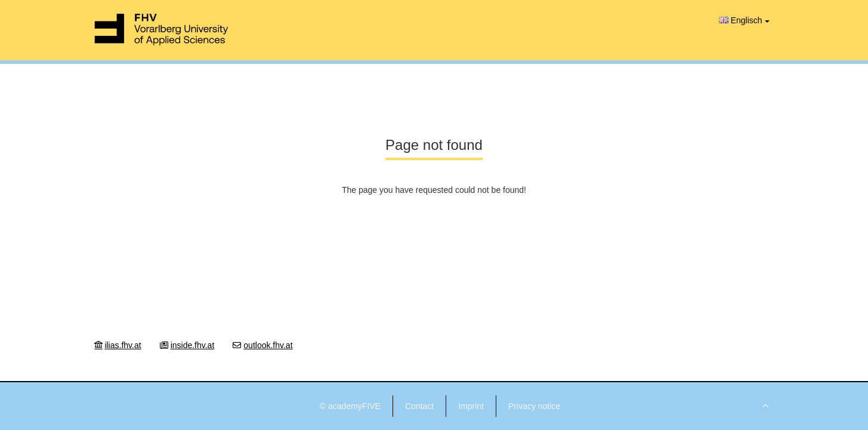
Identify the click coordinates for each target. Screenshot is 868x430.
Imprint (471, 406)
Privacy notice (534, 406)
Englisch (744, 20)
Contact (419, 406)
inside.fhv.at (193, 345)
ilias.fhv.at (123, 345)
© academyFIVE (350, 406)
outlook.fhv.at (268, 345)
